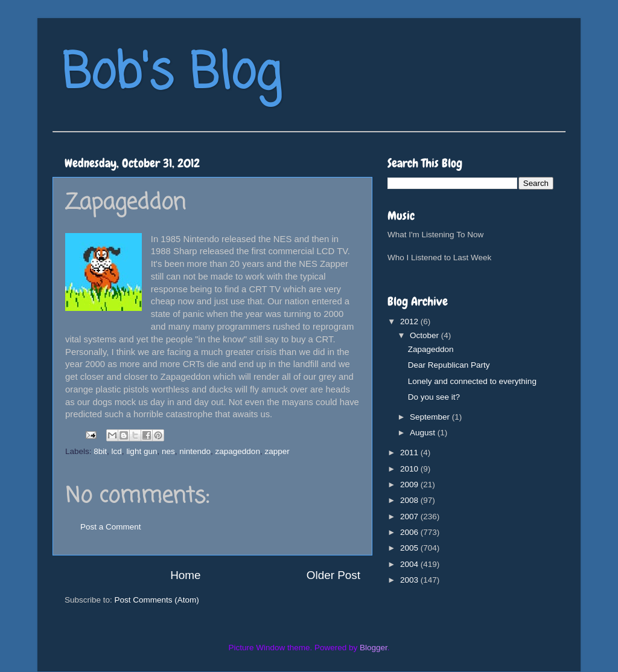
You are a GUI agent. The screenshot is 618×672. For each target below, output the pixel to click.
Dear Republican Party (449, 365)
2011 (410, 453)
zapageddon (238, 451)
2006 (410, 532)
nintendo (195, 451)
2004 (410, 564)
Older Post (333, 575)
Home (185, 575)
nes (168, 451)
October (425, 335)
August (424, 433)
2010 (410, 469)
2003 (410, 580)
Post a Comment (111, 527)
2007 (410, 517)
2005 (410, 548)
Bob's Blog (171, 75)
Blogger (374, 648)
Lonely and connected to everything (472, 381)
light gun (142, 451)
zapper (277, 451)
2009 (410, 485)
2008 (410, 500)
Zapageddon (431, 349)
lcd (117, 451)
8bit (100, 451)
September (431, 417)
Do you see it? (434, 397)
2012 (410, 322)
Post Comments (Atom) (157, 600)
